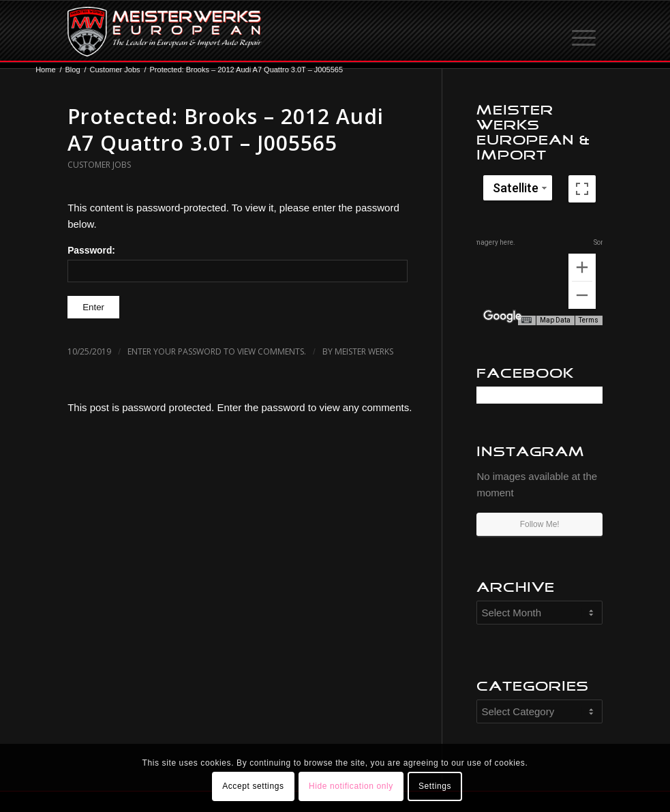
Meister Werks (364, 351)
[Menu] (585, 31)
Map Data (555, 320)
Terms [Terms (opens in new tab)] (589, 320)
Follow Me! (540, 524)
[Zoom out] (582, 295)
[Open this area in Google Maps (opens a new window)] (502, 316)
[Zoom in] (582, 267)
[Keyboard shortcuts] (526, 320)
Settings (435, 786)
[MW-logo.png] (165, 31)
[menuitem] (585, 31)
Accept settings (253, 786)
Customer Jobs (99, 165)
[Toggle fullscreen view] (582, 189)
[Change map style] (518, 188)
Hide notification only (351, 786)
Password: (238, 264)
